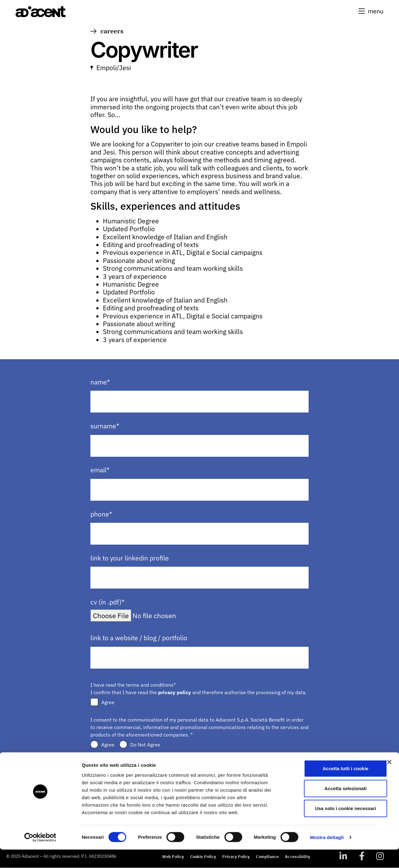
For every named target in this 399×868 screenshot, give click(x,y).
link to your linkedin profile (130, 558)
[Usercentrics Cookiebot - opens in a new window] (40, 856)
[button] (370, 11)
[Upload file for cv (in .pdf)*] (161, 615)
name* (100, 382)
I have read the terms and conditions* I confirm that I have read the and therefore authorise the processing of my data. (199, 689)
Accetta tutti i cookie (331, 787)
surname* (105, 426)
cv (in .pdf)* (107, 602)
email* (100, 470)
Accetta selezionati (331, 806)
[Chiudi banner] (389, 780)
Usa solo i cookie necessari (331, 826)
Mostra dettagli (327, 856)
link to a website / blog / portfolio (139, 638)
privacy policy (175, 692)
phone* (101, 514)
